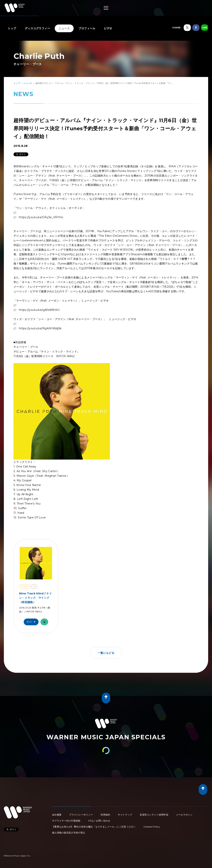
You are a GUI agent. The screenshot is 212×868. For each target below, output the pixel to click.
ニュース (64, 28)
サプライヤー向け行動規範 (66, 821)
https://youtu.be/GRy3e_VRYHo (41, 217)
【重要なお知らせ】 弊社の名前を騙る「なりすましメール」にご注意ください (94, 827)
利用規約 (105, 815)
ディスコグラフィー (37, 28)
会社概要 (57, 815)
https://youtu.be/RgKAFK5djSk (40, 328)
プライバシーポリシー (81, 815)
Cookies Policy (152, 827)
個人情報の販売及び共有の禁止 (69, 833)
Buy (32, 622)
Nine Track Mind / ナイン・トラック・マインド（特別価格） (35, 598)
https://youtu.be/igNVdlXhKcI (39, 310)
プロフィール (87, 28)
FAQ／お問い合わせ (99, 821)
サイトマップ (125, 815)
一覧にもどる (106, 653)
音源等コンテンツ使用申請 (154, 815)
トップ (12, 28)
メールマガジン (184, 815)
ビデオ (108, 28)
